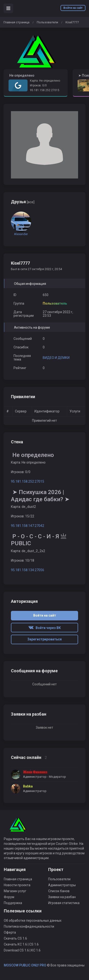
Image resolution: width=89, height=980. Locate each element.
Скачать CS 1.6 (15, 938)
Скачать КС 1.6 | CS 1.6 (21, 944)
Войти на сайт (73, 8)
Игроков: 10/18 (23, 560)
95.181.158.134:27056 (28, 570)
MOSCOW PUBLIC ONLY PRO (25, 965)
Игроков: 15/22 (23, 516)
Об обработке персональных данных (33, 921)
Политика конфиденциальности (29, 926)
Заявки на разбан (62, 897)
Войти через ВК (45, 628)
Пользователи (47, 22)
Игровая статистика (64, 903)
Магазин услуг (15, 891)
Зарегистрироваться (44, 639)
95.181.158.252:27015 (45, 90)
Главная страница (16, 22)
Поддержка (13, 903)
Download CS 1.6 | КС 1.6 (22, 950)
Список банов (59, 891)
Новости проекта (17, 885)
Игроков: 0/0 (38, 85)
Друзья (23, 202)
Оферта (10, 932)
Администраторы (62, 885)
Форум (9, 897)
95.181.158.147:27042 (28, 526)
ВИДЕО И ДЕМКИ (56, 358)
